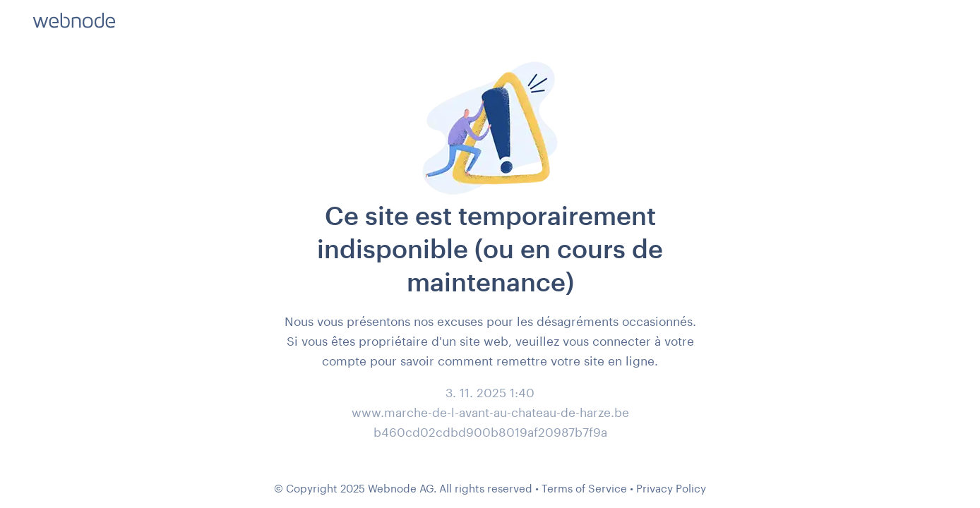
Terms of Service (584, 488)
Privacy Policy (671, 488)
